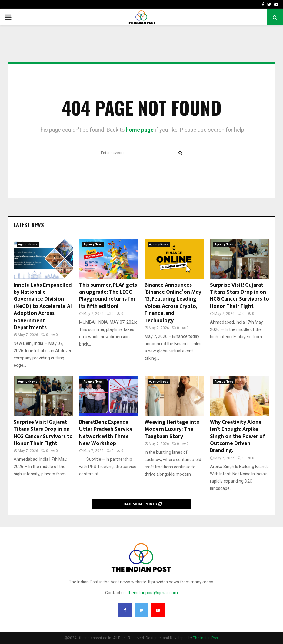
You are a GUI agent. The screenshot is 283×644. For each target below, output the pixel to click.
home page (140, 130)
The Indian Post (206, 638)
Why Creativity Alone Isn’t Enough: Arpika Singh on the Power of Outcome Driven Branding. (238, 437)
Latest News (29, 225)
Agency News (28, 244)
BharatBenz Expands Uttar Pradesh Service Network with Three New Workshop (106, 433)
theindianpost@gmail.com (153, 593)
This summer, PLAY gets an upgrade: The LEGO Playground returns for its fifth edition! (108, 296)
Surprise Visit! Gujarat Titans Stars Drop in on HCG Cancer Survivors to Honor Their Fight (240, 296)
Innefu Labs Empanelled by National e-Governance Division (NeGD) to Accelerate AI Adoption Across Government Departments (43, 306)
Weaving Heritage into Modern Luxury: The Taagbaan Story (172, 429)
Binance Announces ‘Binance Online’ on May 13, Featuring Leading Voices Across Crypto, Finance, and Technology (173, 303)
